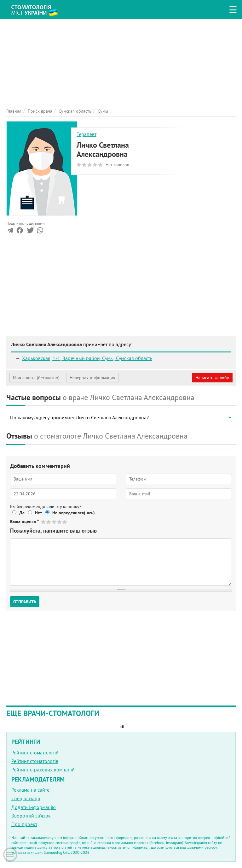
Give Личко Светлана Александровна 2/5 (49, 522)
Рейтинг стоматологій (35, 753)
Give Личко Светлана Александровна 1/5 (44, 522)
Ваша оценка (24, 522)
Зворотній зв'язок (31, 816)
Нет (38, 513)
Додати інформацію (34, 807)
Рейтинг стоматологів (35, 761)
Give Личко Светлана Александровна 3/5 (54, 522)
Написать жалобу (212, 378)
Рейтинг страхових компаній (43, 770)
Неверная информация (92, 378)
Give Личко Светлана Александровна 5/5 (65, 522)
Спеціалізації (26, 798)
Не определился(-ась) (74, 513)
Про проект (24, 824)
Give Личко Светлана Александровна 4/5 (60, 522)
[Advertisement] (121, 63)
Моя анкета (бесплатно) (36, 378)
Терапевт (86, 134)
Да (22, 513)
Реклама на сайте (30, 790)
